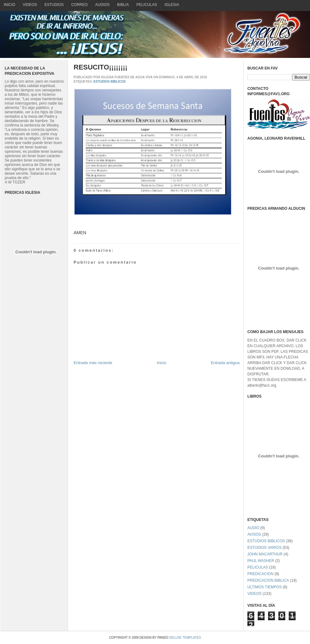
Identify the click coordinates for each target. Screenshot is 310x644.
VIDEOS (30, 5)
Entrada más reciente (93, 363)
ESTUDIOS (54, 5)
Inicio (162, 363)
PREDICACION (260, 574)
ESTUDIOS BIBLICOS (109, 82)
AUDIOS (102, 5)
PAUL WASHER (261, 561)
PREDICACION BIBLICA (268, 580)
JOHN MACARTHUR (265, 554)
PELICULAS (147, 5)
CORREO (79, 5)
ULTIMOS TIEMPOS (265, 587)
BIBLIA (123, 5)
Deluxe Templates (185, 638)
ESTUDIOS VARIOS (264, 548)
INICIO (10, 5)
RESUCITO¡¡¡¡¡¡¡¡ (101, 67)
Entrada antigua (225, 363)
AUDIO (253, 528)
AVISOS (254, 534)
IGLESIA (172, 5)
